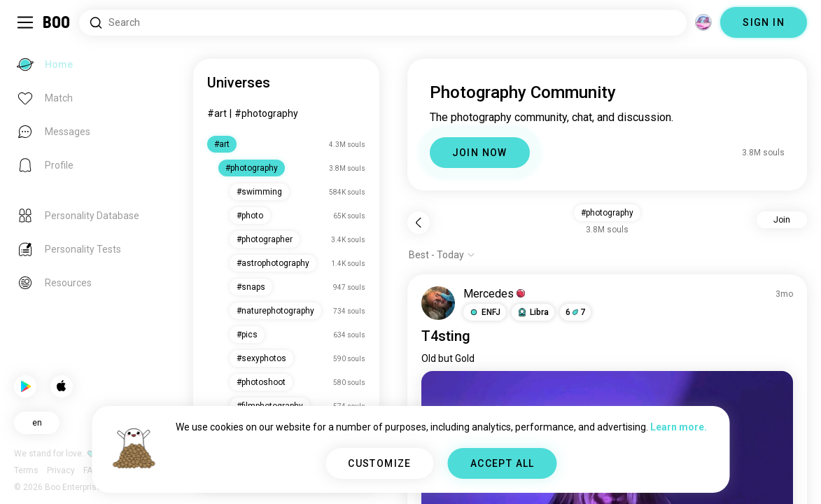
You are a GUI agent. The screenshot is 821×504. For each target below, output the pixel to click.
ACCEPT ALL (503, 463)
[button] (485, 312)
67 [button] (575, 312)
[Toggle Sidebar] (25, 22)
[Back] (419, 223)
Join (782, 220)
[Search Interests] (383, 23)
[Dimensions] (703, 22)
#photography (266, 113)
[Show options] (442, 255)
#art (217, 113)
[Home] (57, 22)
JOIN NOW (480, 153)
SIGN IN (764, 22)
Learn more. (679, 427)
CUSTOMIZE (380, 463)
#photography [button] (607, 213)
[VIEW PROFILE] (438, 303)
